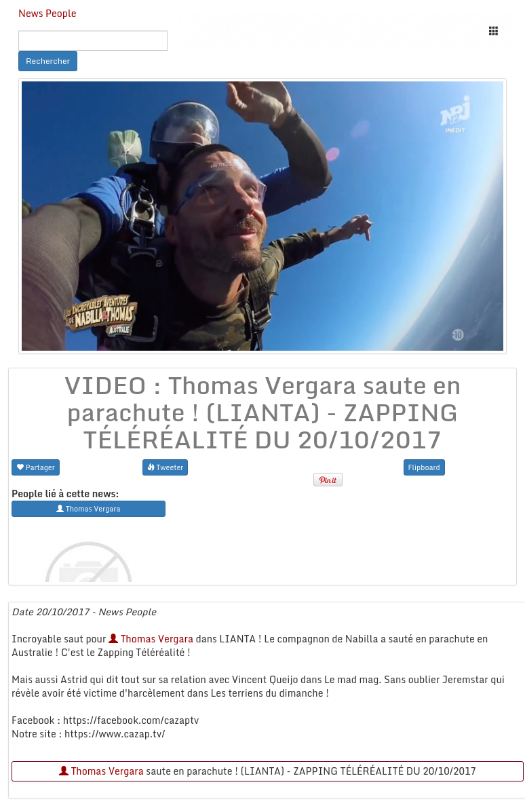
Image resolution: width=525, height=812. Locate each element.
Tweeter (166, 467)
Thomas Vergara (151, 639)
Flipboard (424, 467)
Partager (36, 467)
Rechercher (48, 61)
